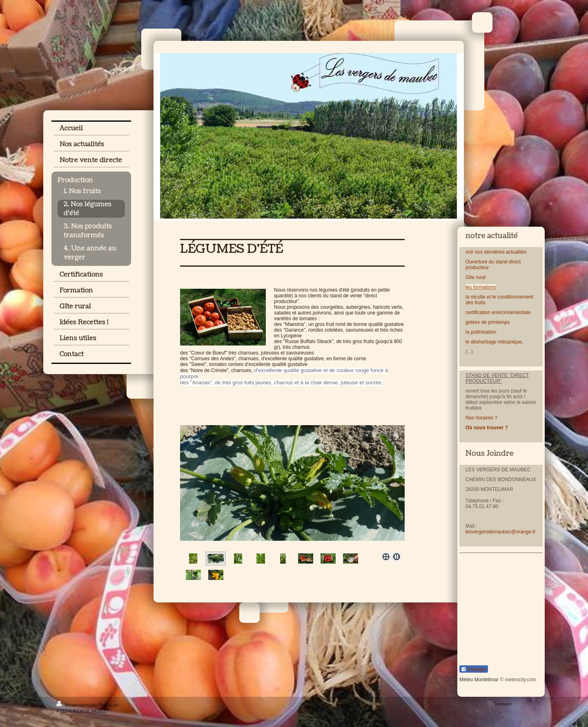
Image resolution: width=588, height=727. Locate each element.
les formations (481, 287)
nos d (480, 252)
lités (522, 252)
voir (469, 252)
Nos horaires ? (481, 418)
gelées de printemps (488, 322)
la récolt (474, 297)
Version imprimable (77, 705)
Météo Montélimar (479, 680)
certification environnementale (498, 312)
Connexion (503, 704)
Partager (474, 669)
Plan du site (109, 705)
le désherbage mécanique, (494, 342)
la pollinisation (482, 332)
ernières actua (502, 252)
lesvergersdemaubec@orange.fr (501, 532)
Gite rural (476, 277)
